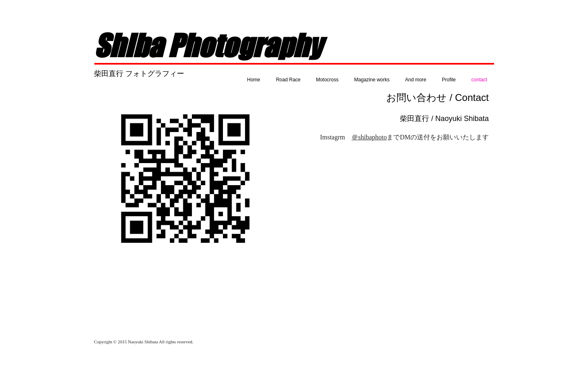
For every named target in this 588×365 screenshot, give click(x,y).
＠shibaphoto (369, 137)
